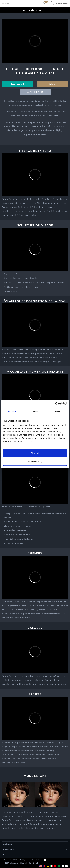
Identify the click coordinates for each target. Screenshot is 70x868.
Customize (35, 462)
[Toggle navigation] (5, 3)
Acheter (53, 84)
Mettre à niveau (35, 92)
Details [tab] (35, 411)
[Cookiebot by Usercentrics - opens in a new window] (55, 404)
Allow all (35, 453)
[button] (59, 3)
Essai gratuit (18, 84)
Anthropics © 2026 (11, 860)
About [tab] (58, 411)
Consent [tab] (12, 411)
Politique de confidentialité (30, 860)
